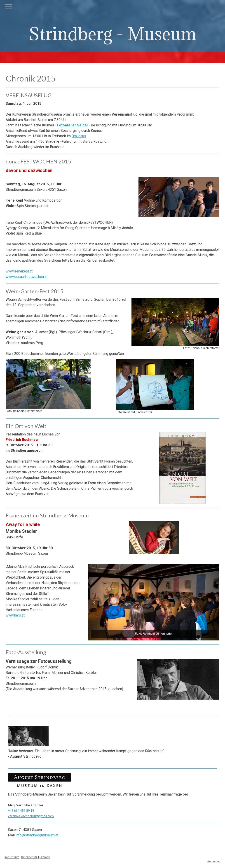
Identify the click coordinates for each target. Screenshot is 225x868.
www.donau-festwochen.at (27, 277)
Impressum (12, 857)
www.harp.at (15, 615)
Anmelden (214, 861)
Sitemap (45, 857)
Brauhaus (79, 136)
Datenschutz (29, 857)
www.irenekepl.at (19, 271)
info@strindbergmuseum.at (37, 835)
